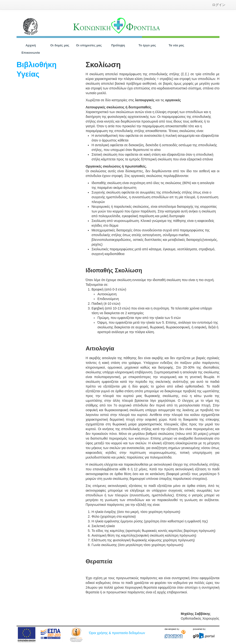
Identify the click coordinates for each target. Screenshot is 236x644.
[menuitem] (219, 5)
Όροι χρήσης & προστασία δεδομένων (117, 633)
